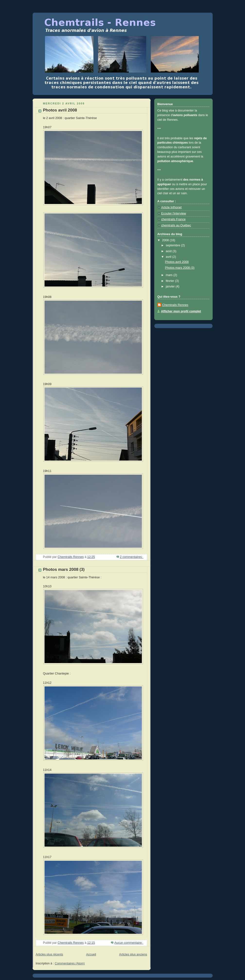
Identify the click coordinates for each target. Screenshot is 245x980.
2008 (166, 240)
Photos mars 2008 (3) (64, 569)
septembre (173, 245)
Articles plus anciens (133, 954)
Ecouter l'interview (174, 213)
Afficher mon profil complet (181, 311)
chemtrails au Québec (176, 225)
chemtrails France (173, 219)
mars (170, 275)
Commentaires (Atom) (70, 963)
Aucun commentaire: (129, 943)
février (170, 281)
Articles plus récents (50, 954)
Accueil (91, 954)
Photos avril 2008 (60, 110)
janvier (171, 287)
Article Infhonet (172, 207)
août (169, 251)
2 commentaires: (132, 557)
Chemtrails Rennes (175, 305)
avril (169, 257)
